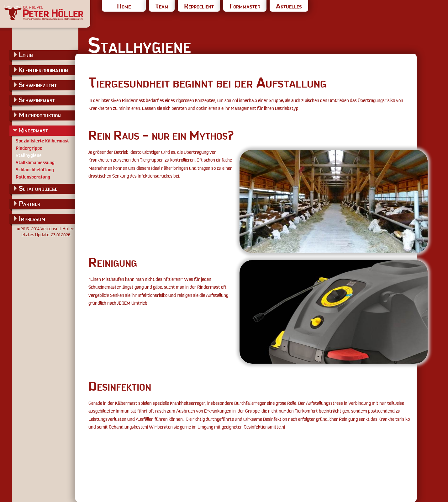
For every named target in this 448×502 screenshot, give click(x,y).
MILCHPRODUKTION (40, 115)
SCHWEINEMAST (37, 100)
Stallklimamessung (35, 163)
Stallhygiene (29, 155)
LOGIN (26, 55)
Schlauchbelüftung (35, 170)
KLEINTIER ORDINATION (43, 70)
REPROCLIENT (199, 7)
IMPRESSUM (32, 219)
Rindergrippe (29, 148)
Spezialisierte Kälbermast (42, 141)
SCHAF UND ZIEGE (38, 188)
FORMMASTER (245, 7)
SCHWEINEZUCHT (38, 85)
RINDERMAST (33, 130)
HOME (124, 7)
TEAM (162, 7)
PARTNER (29, 203)
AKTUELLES (289, 7)
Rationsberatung (33, 177)
